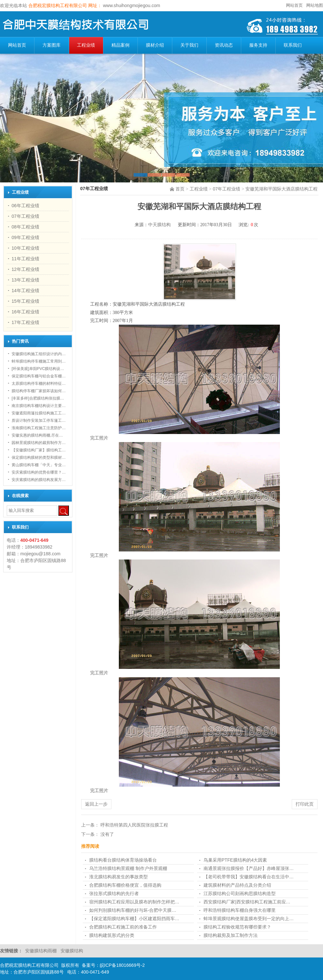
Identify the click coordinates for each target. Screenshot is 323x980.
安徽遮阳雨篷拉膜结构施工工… (39, 413)
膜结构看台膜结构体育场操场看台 (123, 860)
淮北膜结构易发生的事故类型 (119, 877)
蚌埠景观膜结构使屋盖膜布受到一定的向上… (249, 919)
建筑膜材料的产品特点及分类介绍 (237, 885)
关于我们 (189, 45)
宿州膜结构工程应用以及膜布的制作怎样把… (134, 902)
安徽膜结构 (72, 951)
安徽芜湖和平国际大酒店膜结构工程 (281, 189)
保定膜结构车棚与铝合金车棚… (39, 376)
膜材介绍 (155, 45)
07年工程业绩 (227, 189)
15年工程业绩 (25, 301)
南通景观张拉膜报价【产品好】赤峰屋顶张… (249, 868)
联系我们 (293, 45)
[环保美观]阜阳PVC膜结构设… (38, 369)
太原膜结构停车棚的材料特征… (39, 384)
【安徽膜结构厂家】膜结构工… (39, 450)
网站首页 (294, 5)
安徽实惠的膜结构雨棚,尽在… (37, 435)
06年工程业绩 (25, 206)
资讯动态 (224, 45)
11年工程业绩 (25, 259)
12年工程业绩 (25, 269)
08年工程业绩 (25, 227)
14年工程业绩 (25, 291)
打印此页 (305, 804)
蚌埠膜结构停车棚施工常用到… (39, 361)
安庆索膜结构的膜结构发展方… (39, 480)
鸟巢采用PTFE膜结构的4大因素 (235, 860)
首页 (180, 189)
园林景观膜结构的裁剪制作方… (39, 443)
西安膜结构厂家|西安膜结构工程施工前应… (247, 902)
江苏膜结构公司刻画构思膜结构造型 (240, 893)
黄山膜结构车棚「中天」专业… (39, 465)
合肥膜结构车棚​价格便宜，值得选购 (125, 885)
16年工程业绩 (25, 312)
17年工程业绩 (25, 322)
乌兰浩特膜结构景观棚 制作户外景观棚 (128, 868)
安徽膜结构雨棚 (42, 951)
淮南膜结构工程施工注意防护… (39, 428)
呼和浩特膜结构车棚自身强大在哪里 (240, 910)
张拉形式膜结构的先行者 (114, 893)
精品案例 (120, 45)
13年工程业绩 (25, 280)
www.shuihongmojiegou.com (131, 5)
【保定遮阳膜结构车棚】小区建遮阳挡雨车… (134, 919)
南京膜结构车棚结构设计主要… (39, 406)
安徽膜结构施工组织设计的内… (39, 354)
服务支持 (258, 45)
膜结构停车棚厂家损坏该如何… (39, 391)
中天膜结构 (159, 225)
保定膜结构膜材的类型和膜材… (39, 458)
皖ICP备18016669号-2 (122, 965)
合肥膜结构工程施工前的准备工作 (123, 927)
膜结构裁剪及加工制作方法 (231, 935)
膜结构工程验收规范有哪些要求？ (237, 927)
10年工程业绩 (25, 248)
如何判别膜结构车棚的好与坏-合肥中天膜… (133, 910)
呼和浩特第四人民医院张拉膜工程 (134, 825)
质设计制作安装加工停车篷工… (39, 421)
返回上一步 (96, 804)
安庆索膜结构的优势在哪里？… (39, 472)
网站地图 (315, 5)
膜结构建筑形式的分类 (112, 935)
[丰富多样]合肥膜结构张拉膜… (38, 398)
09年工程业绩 (25, 237)
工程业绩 (86, 45)
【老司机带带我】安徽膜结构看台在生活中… (249, 877)
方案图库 (52, 45)
